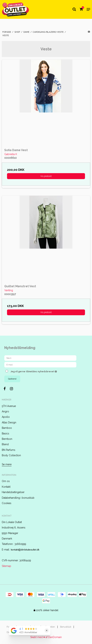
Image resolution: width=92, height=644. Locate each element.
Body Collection (11, 455)
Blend (5, 444)
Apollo (6, 417)
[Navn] (40, 358)
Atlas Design (9, 422)
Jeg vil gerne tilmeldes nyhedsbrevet (43, 371)
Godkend (12, 379)
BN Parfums (9, 450)
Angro (5, 411)
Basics (5, 433)
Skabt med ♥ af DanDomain (46, 637)
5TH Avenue (9, 406)
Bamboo (7, 428)
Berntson (7, 439)
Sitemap (6, 566)
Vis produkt (46, 176)
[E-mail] (40, 365)
